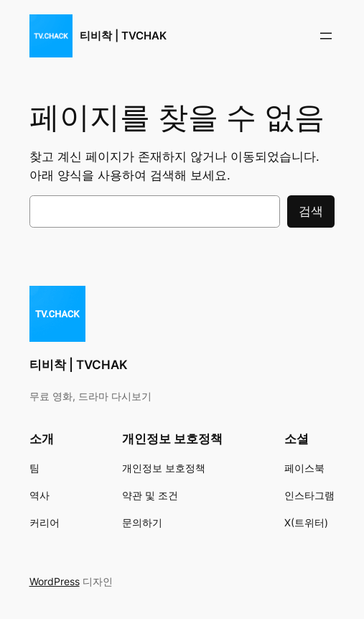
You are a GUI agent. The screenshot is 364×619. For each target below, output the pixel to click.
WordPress (55, 581)
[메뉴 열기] (326, 36)
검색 (311, 211)
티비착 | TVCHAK (123, 36)
